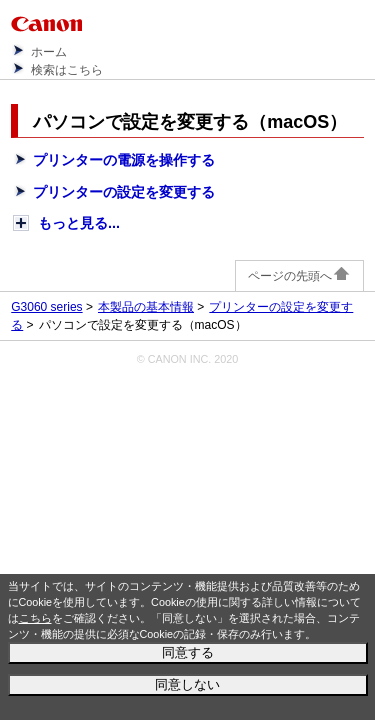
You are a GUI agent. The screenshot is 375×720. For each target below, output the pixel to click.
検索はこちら (67, 70)
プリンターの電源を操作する (124, 160)
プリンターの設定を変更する (124, 192)
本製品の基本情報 (146, 307)
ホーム (49, 52)
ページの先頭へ (299, 276)
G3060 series (46, 307)
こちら (35, 618)
